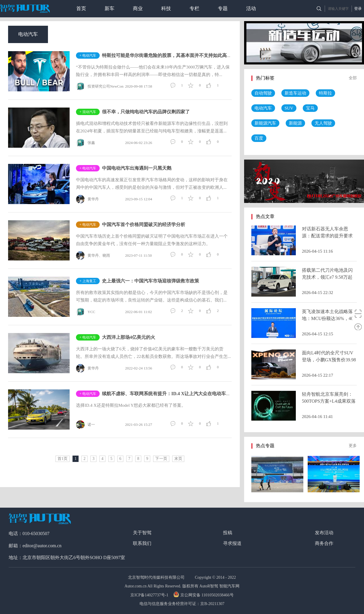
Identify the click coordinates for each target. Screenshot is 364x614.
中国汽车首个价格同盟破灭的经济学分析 (144, 224)
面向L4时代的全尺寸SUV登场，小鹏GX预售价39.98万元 (329, 360)
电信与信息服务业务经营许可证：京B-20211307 (182, 604)
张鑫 (86, 143)
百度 (259, 138)
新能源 (295, 123)
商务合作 (324, 543)
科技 (166, 9)
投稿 (228, 533)
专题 (223, 9)
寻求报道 (232, 543)
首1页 (63, 459)
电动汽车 (28, 34)
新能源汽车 (265, 123)
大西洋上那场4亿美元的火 (129, 337)
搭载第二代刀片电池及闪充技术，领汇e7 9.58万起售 (327, 277)
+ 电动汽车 (88, 56)
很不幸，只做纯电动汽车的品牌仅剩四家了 (146, 112)
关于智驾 (142, 533)
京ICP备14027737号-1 (150, 595)
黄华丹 (87, 199)
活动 (251, 9)
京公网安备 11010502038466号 (204, 595)
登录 (358, 9)
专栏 (194, 9)
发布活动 (324, 533)
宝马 (310, 108)
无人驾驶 (323, 123)
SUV (289, 108)
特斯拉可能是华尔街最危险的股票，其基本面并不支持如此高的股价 (171, 55)
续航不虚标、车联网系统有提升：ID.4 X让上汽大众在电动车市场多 (171, 394)
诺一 (86, 425)
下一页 (161, 459)
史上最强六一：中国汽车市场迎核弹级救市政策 (151, 281)
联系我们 (142, 543)
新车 (109, 9)
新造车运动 (295, 93)
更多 (353, 446)
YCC (86, 312)
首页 (81, 9)
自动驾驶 (263, 93)
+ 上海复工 (88, 281)
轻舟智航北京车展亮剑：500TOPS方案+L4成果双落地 (329, 401)
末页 (178, 459)
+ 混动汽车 (88, 112)
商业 (138, 9)
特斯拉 (325, 93)
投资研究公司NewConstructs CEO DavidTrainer (119, 86)
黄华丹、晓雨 (93, 256)
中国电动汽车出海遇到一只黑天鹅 (137, 168)
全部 (353, 78)
